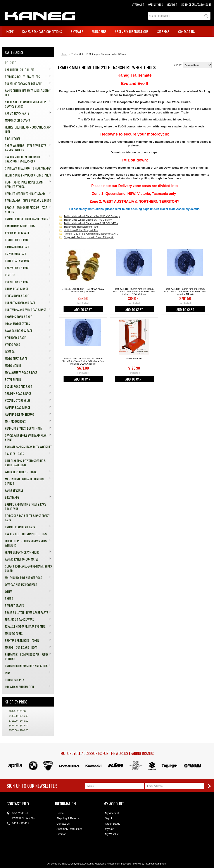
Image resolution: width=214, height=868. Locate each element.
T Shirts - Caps (27, 454)
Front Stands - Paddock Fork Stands (27, 175)
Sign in (185, 5)
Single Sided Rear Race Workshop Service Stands (27, 104)
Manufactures (27, 634)
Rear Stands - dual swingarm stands (27, 201)
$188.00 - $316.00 (19, 716)
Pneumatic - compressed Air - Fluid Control (27, 657)
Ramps (9, 599)
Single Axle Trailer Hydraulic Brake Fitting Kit (89, 237)
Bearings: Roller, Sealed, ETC (27, 77)
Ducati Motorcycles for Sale (27, 84)
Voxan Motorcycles (27, 401)
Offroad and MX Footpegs (21, 585)
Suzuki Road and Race (27, 387)
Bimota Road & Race (27, 247)
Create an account (202, 5)
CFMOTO (27, 275)
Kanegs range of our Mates (27, 559)
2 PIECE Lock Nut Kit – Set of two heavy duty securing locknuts (83, 290)
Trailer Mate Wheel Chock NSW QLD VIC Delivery (92, 216)
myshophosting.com (155, 864)
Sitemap (61, 834)
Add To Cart (83, 309)
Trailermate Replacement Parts (81, 227)
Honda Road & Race (27, 296)
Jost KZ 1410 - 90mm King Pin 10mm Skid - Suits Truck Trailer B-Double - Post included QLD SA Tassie (83, 361)
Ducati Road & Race (27, 282)
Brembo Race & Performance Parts (27, 219)
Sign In (109, 818)
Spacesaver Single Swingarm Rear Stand (27, 437)
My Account (138, 5)
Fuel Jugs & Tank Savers (27, 620)
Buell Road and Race (27, 261)
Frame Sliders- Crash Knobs (27, 552)
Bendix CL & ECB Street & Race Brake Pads (27, 518)
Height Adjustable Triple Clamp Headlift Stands (27, 184)
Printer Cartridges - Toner (27, 641)
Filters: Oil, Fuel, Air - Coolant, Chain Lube (27, 129)
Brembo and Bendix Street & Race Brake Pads (25, 506)
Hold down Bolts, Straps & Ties (81, 230)
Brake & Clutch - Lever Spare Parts (27, 613)
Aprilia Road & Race (27, 233)
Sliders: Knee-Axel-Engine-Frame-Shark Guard (27, 568)
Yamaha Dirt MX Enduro (27, 414)
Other (27, 592)
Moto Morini (27, 366)
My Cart (110, 829)
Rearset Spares (27, 606)
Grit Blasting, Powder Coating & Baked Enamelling (25, 463)
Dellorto (11, 63)
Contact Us (63, 824)
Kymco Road (27, 345)
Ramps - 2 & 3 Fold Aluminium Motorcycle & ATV (91, 234)
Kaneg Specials (14, 490)
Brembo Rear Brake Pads (27, 527)
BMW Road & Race (27, 254)
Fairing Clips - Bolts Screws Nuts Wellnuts (27, 543)
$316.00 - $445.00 (19, 721)
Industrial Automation (27, 687)
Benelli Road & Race (27, 240)
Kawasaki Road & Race (27, 331)
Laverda (27, 352)
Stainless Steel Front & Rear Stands (27, 168)
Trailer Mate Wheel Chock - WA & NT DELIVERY (91, 223)
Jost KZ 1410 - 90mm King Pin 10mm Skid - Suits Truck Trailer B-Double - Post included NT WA (185, 292)
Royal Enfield (13, 379)
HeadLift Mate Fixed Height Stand (27, 194)
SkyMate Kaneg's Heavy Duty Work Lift (28, 447)
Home (64, 54)
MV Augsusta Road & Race (27, 373)
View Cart (172, 5)
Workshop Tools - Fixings (27, 472)
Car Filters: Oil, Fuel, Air (27, 70)
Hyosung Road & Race (27, 317)
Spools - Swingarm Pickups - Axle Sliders (27, 210)
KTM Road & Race (27, 338)
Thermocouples (15, 680)
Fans (27, 673)
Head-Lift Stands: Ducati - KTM (27, 428)
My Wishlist (112, 834)
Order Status (155, 5)
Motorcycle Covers (17, 120)
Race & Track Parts (27, 113)
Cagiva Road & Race (27, 268)
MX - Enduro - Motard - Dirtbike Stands (27, 481)
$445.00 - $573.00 (19, 726)
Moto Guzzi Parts (27, 359)
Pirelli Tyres (13, 139)
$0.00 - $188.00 (17, 711)
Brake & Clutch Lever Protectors (26, 534)
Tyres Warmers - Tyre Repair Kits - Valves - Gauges (27, 148)
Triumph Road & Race (27, 394)
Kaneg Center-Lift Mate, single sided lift (27, 93)
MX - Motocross (27, 421)
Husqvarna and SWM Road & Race (27, 310)
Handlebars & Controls (27, 226)
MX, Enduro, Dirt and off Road (27, 578)
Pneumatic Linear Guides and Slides (27, 666)
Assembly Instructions (69, 829)
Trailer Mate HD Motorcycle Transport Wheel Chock (27, 159)
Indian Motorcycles (27, 324)
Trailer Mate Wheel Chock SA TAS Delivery (88, 220)
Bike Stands (27, 497)
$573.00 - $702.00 (19, 730)
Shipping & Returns (68, 818)
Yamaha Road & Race (27, 407)
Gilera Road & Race (17, 289)
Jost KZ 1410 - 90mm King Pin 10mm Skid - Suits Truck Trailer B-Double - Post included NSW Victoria (134, 292)
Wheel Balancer (134, 359)
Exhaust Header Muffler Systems (27, 627)
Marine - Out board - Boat (27, 648)
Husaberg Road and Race (27, 303)
